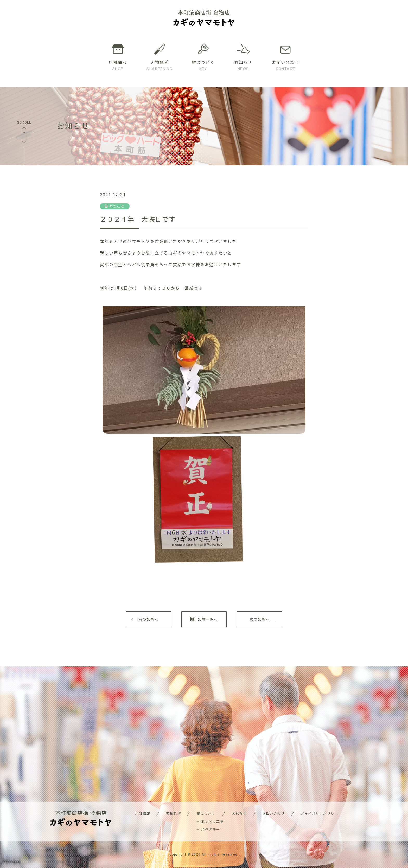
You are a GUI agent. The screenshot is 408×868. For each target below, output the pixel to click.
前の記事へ (149, 619)
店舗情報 (143, 814)
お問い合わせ (274, 814)
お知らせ (239, 814)
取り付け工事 (212, 822)
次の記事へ (260, 619)
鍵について (206, 814)
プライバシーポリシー (319, 814)
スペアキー (211, 829)
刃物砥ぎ (173, 814)
